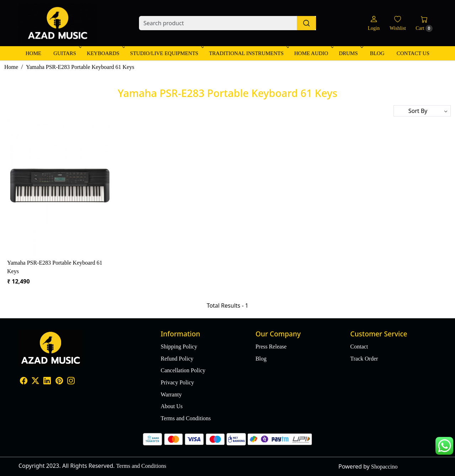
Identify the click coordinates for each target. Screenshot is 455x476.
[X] (35, 381)
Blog (377, 53)
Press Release (271, 347)
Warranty (171, 394)
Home (33, 53)
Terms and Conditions (186, 418)
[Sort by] (422, 111)
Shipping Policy (179, 347)
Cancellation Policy (183, 370)
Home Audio (313, 53)
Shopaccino (384, 467)
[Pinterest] (59, 381)
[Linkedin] (47, 381)
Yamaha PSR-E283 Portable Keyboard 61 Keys (55, 267)
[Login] (373, 23)
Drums (350, 53)
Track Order (364, 359)
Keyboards (105, 53)
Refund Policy (177, 359)
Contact (359, 347)
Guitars (67, 53)
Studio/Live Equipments (166, 53)
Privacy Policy (177, 382)
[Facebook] (24, 381)
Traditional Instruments (248, 53)
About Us (172, 406)
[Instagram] (71, 381)
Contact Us (413, 53)
